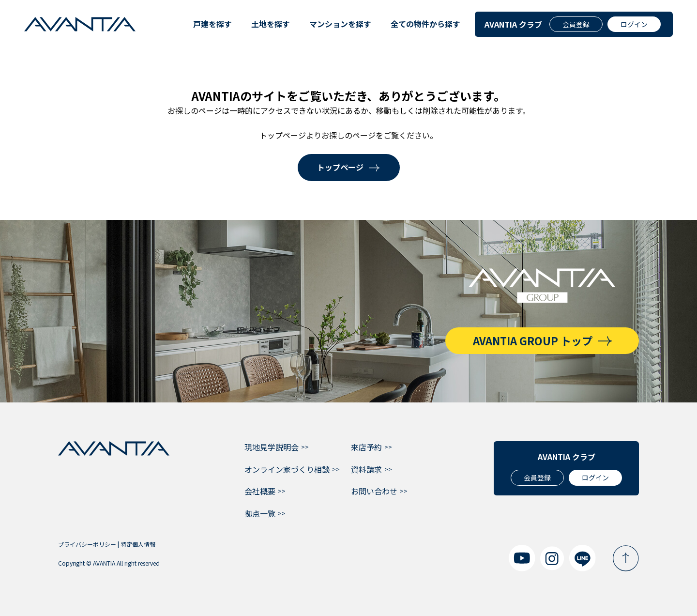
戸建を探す (212, 24)
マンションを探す (340, 24)
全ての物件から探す (425, 24)
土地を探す (271, 24)
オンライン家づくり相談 (287, 469)
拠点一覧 (260, 513)
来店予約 (366, 447)
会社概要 (260, 491)
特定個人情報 (138, 544)
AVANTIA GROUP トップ (533, 340)
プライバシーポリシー (87, 544)
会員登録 (576, 24)
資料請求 (366, 469)
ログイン (634, 24)
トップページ (340, 167)
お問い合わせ (374, 491)
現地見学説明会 (272, 447)
